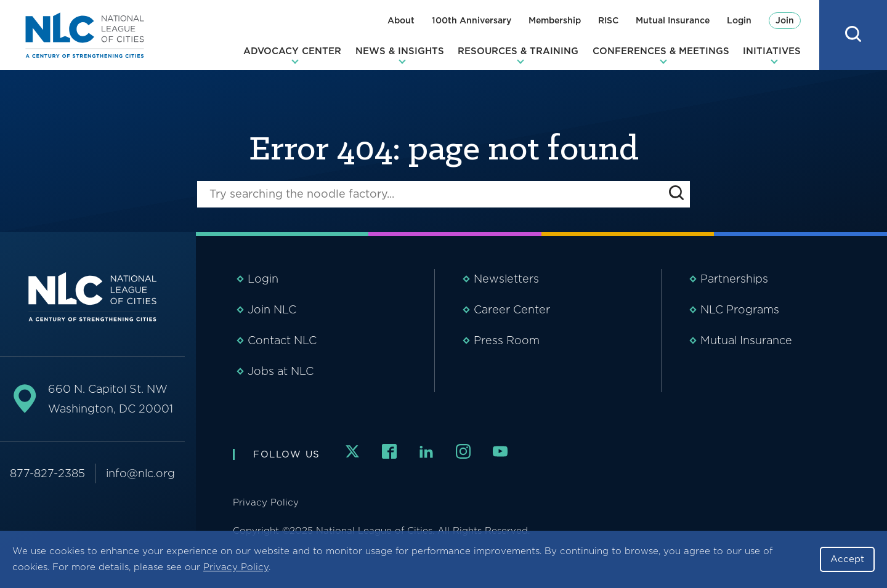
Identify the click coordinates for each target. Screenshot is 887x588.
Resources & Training (518, 51)
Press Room (507, 340)
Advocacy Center (292, 51)
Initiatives (772, 51)
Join (785, 20)
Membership (555, 20)
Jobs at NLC (281, 371)
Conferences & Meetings (661, 51)
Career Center (512, 309)
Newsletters (506, 279)
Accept (847, 559)
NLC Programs (740, 309)
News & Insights (400, 51)
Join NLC (272, 309)
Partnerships (734, 279)
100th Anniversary (472, 20)
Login (739, 20)
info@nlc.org (140, 473)
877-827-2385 (47, 473)
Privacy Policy (236, 567)
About (401, 20)
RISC (608, 20)
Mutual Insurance (673, 20)
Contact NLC (282, 340)
